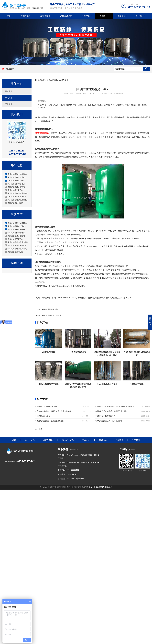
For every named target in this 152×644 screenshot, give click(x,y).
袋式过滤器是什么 (44, 416)
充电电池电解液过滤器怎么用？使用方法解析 (54, 411)
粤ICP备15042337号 (97, 487)
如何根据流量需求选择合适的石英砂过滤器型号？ (115, 406)
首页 (9, 16)
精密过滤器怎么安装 (50, 309)
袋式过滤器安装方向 (14, 190)
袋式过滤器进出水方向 (15, 187)
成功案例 (121, 16)
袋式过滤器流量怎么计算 (16, 197)
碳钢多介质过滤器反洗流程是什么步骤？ (112, 411)
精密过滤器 (45, 16)
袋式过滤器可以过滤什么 (16, 177)
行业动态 (9, 104)
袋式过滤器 (26, 16)
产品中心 (86, 16)
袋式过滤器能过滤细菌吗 (16, 174)
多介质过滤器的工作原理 (52, 315)
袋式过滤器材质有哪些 (15, 181)
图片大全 (9, 91)
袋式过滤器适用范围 (14, 203)
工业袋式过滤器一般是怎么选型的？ (51, 421)
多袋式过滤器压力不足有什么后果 (109, 421)
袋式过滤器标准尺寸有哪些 (16, 193)
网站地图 (109, 487)
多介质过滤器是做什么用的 (47, 406)
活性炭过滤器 (66, 16)
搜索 (146, 69)
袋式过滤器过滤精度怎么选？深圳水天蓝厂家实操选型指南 (17, 200)
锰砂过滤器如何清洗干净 (106, 416)
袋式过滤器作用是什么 (15, 184)
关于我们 (139, 16)
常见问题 (9, 98)
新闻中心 (104, 16)
